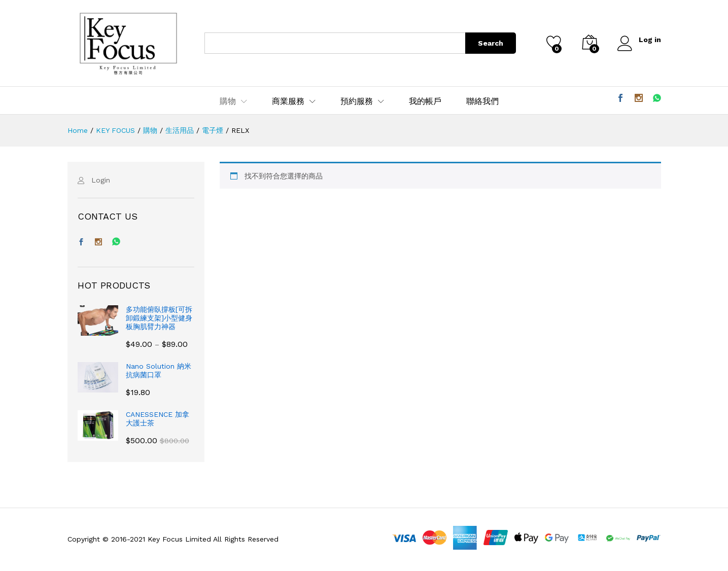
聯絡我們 (482, 101)
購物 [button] (228, 101)
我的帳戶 (425, 101)
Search (491, 43)
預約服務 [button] (357, 101)
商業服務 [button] (288, 101)
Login (101, 180)
